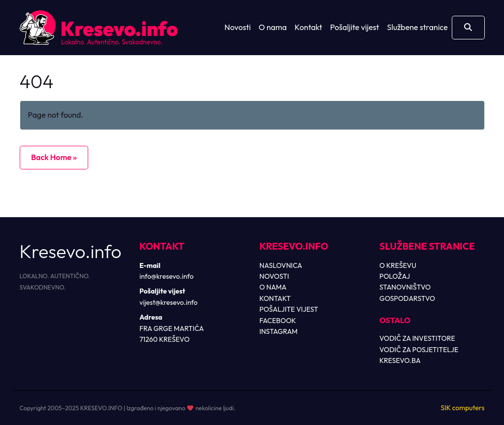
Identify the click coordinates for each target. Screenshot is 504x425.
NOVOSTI (274, 276)
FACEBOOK (278, 321)
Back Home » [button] (54, 157)
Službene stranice (418, 27)
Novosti (238, 27)
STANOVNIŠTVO (405, 287)
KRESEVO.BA (400, 360)
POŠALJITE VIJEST (289, 309)
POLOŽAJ (395, 276)
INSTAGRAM (279, 331)
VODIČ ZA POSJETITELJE (419, 350)
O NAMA (273, 287)
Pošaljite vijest (355, 27)
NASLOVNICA (281, 265)
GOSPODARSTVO (407, 298)
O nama (273, 27)
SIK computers (462, 408)
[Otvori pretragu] (468, 28)
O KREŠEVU (398, 265)
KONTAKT (275, 298)
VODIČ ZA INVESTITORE (417, 338)
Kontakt (308, 27)
